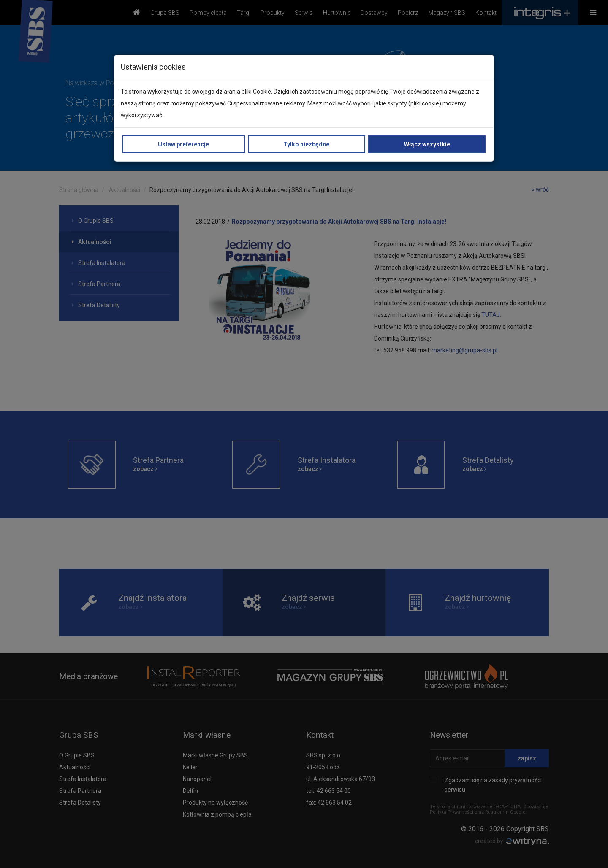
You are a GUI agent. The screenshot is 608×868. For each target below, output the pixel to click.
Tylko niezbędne (306, 144)
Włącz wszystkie (427, 144)
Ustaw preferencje (183, 144)
